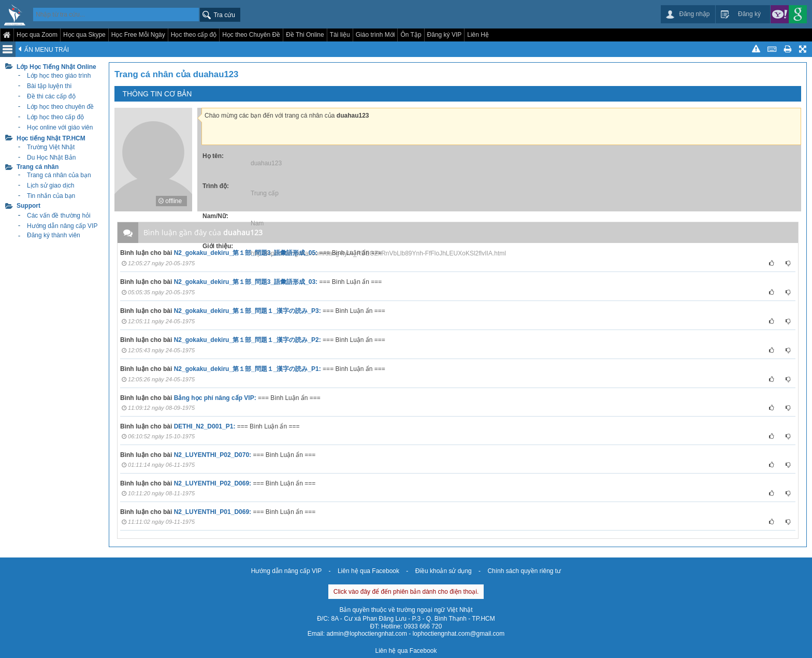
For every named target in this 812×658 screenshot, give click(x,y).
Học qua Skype (84, 35)
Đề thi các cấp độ (51, 96)
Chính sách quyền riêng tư (524, 571)
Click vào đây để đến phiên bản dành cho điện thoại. (406, 592)
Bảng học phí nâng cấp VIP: (215, 398)
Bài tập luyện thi (49, 86)
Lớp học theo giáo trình (59, 76)
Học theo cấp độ (194, 35)
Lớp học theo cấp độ (55, 117)
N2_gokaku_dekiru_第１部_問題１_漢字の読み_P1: (248, 369)
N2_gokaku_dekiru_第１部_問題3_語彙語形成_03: (246, 282)
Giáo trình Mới (375, 35)
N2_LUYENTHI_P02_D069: (213, 483)
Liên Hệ (478, 35)
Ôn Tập (411, 35)
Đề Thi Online (305, 35)
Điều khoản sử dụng (444, 571)
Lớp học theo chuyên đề (60, 107)
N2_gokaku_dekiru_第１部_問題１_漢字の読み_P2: (248, 340)
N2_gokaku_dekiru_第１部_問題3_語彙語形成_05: (246, 253)
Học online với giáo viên (60, 127)
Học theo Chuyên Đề (251, 35)
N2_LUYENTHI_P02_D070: (213, 455)
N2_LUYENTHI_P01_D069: (213, 512)
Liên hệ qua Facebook (368, 571)
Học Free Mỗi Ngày (138, 35)
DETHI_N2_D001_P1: (205, 426)
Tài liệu (340, 35)
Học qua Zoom (37, 35)
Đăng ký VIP (445, 35)
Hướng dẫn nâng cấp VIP (286, 571)
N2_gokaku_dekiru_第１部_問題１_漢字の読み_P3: (248, 311)
